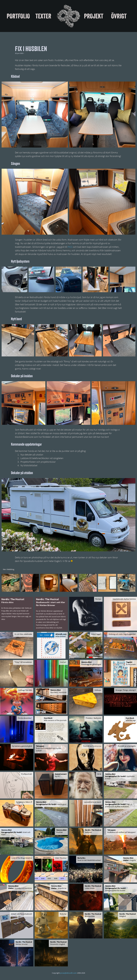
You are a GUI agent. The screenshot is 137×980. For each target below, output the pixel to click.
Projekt (94, 16)
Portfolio (18, 16)
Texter (43, 16)
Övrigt (119, 16)
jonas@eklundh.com (68, 973)
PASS (70, 247)
